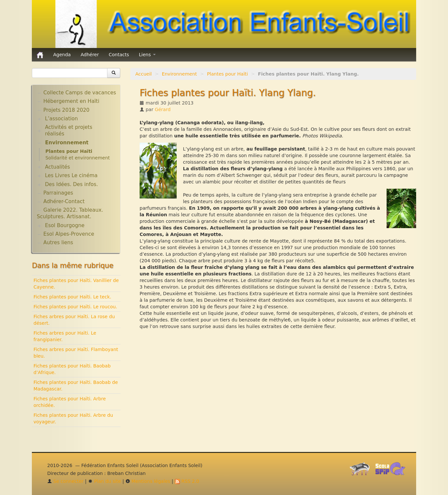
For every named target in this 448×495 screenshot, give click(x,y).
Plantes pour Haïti (227, 74)
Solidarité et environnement (78, 158)
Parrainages (58, 193)
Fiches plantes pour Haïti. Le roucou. (75, 307)
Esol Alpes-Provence (69, 234)
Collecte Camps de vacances (80, 93)
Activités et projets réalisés (69, 130)
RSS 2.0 (187, 481)
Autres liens (58, 243)
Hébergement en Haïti (71, 101)
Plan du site (104, 481)
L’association (61, 119)
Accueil (144, 74)
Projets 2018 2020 (66, 110)
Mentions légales (148, 481)
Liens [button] (147, 55)
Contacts (119, 55)
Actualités (57, 167)
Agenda (62, 55)
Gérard (163, 109)
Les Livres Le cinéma (71, 176)
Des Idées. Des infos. (71, 184)
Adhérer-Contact (64, 201)
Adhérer (90, 55)
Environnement (179, 74)
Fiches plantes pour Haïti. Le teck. (72, 297)
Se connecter (66, 481)
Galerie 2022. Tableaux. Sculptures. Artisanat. (70, 213)
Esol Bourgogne (65, 225)
